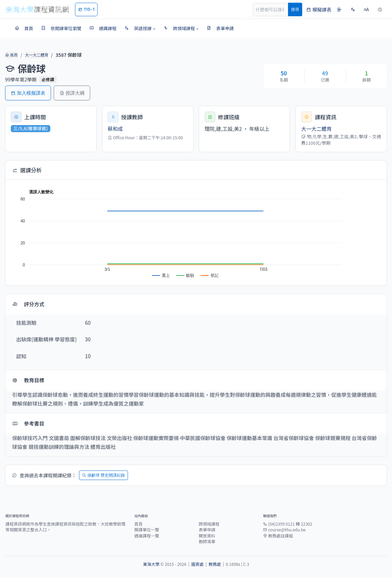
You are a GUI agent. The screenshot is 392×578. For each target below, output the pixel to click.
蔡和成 (115, 129)
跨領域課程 (209, 524)
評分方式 (28, 304)
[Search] (274, 9)
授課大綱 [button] (72, 93)
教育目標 (28, 380)
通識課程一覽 (147, 536)
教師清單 (207, 541)
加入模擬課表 (28, 93)
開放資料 (207, 536)
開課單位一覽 (147, 530)
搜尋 (295, 9)
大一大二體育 (35, 55)
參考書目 (28, 423)
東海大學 (151, 564)
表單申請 (207, 530)
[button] (140, 28)
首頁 (11, 55)
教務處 (215, 564)
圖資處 (197, 564)
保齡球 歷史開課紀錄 (103, 475)
